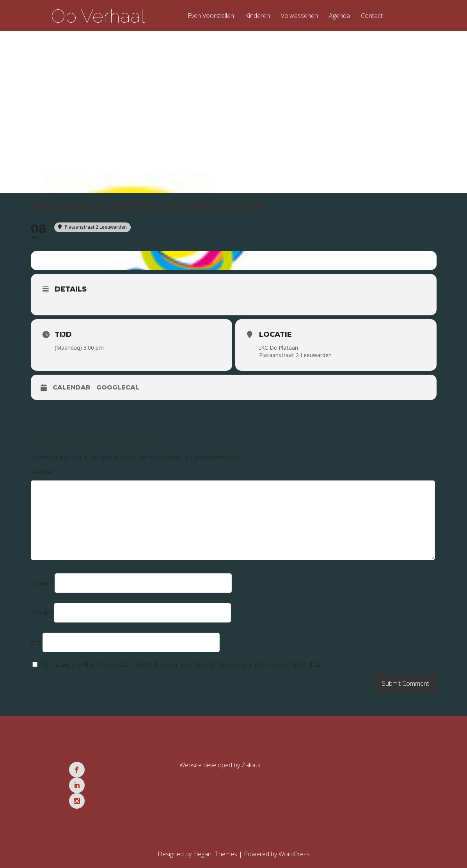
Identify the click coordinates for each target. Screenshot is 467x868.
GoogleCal (118, 392)
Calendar (72, 392)
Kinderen (257, 16)
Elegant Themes (215, 827)
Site (36, 647)
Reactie (44, 477)
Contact (372, 16)
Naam (42, 588)
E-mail (42, 617)
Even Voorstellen (211, 16)
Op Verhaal (98, 16)
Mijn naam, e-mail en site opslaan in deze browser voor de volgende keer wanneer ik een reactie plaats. (183, 669)
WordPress (294, 827)
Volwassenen (299, 16)
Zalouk (251, 770)
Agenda (339, 16)
